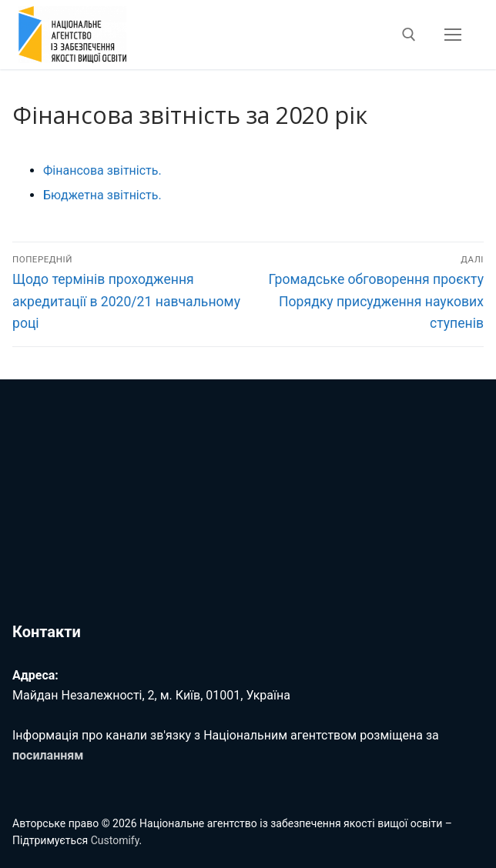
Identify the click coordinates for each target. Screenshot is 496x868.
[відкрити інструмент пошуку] (409, 35)
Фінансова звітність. (102, 170)
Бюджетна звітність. (102, 195)
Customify (115, 840)
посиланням (48, 755)
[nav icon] (453, 35)
